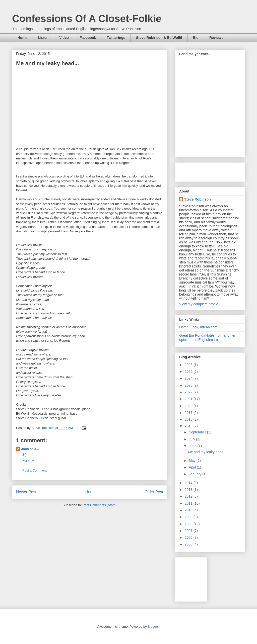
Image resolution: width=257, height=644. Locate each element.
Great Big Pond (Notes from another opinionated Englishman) (207, 338)
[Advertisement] (202, 578)
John (25, 449)
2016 (189, 419)
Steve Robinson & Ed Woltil (159, 38)
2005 (189, 544)
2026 (189, 365)
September (198, 432)
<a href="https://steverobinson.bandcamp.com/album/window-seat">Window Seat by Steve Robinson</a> (208, 106)
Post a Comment (35, 470)
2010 (189, 510)
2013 (189, 490)
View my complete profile (199, 304)
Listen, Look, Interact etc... (200, 327)
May (192, 461)
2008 (189, 524)
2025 (189, 372)
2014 (189, 483)
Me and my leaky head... (207, 452)
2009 (189, 517)
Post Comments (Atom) (100, 505)
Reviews (216, 38)
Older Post (154, 492)
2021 (189, 399)
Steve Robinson (198, 199)
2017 (189, 413)
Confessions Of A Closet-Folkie (87, 19)
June (193, 446)
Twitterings (116, 38)
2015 (189, 426)
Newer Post (26, 492)
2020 (189, 406)
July (192, 439)
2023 (189, 385)
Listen (43, 38)
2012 (189, 496)
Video (64, 38)
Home (22, 38)
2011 (189, 503)
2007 (189, 531)
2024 (189, 378)
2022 (189, 392)
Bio (196, 38)
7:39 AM (28, 461)
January (196, 474)
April (193, 467)
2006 (189, 537)
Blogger (153, 627)
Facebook (88, 38)
